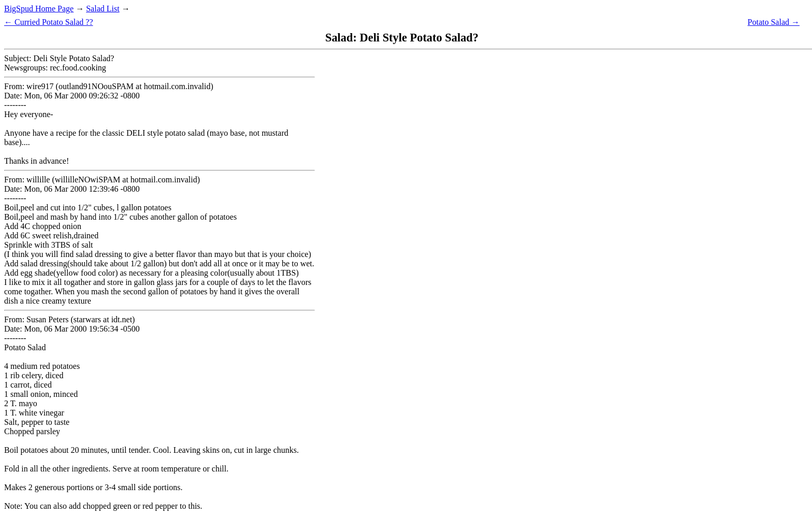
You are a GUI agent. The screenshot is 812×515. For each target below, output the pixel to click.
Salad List (103, 9)
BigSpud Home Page (39, 9)
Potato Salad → (774, 22)
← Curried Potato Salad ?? (49, 22)
